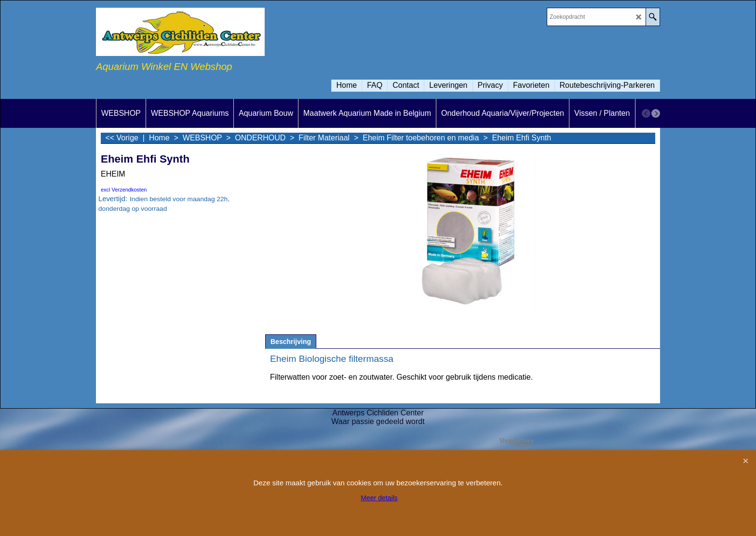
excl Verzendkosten (124, 190)
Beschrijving (291, 342)
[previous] (646, 113)
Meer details (379, 498)
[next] (656, 113)
